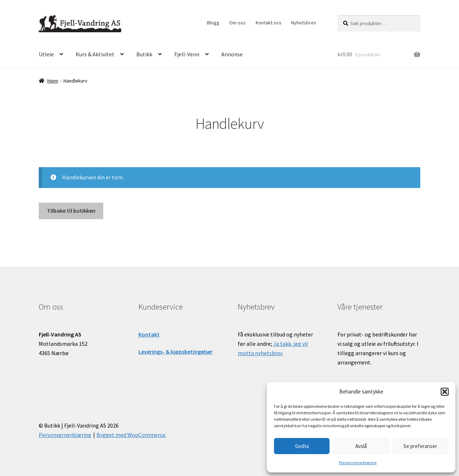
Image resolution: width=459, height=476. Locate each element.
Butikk (144, 54)
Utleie (46, 54)
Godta (302, 446)
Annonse (232, 54)
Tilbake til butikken (71, 211)
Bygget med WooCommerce (131, 435)
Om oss (237, 23)
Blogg (213, 23)
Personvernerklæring (358, 463)
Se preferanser (420, 446)
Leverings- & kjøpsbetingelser (176, 352)
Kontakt (149, 334)
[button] (445, 392)
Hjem (53, 81)
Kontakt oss (269, 23)
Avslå (361, 446)
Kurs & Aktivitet (95, 54)
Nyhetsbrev (304, 23)
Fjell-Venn (187, 54)
